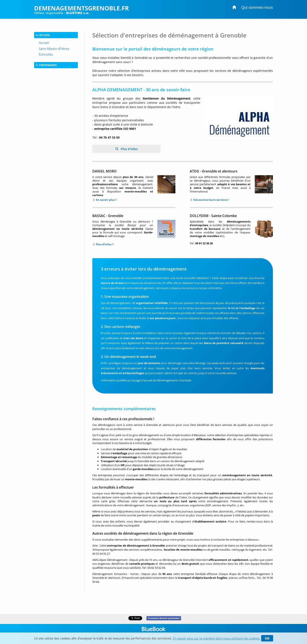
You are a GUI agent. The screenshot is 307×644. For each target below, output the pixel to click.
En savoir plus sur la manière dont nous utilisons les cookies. (217, 638)
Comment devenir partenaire (164, 618)
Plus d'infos (129, 149)
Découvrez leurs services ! (211, 200)
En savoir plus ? (106, 200)
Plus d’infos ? (104, 244)
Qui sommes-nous (257, 7)
